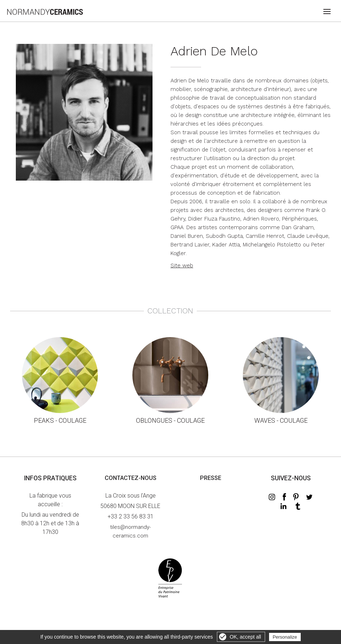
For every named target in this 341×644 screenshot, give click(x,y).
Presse (211, 478)
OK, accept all (245, 637)
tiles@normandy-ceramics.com (130, 531)
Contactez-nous (131, 478)
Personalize (285, 637)
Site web (182, 266)
